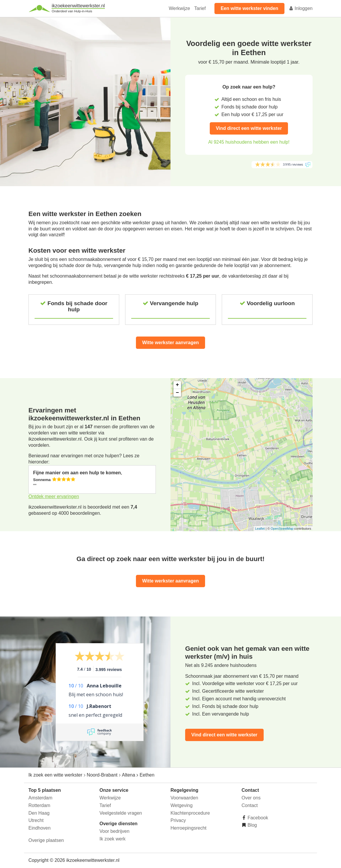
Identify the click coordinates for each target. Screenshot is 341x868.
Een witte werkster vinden (249, 8)
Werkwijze (179, 8)
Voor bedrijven (115, 831)
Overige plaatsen (46, 840)
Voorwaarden (184, 798)
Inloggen (301, 8)
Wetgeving (181, 805)
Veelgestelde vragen (121, 813)
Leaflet (260, 529)
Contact (250, 805)
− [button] (177, 393)
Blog (252, 825)
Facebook (257, 818)
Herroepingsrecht (189, 828)
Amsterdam (40, 798)
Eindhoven (40, 828)
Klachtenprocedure (190, 813)
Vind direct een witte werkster (249, 128)
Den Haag (39, 813)
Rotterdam (39, 805)
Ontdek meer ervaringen (54, 496)
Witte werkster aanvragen (170, 343)
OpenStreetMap (282, 529)
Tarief (200, 8)
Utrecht (36, 820)
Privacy (178, 820)
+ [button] (177, 385)
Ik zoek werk (113, 839)
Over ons (251, 798)
